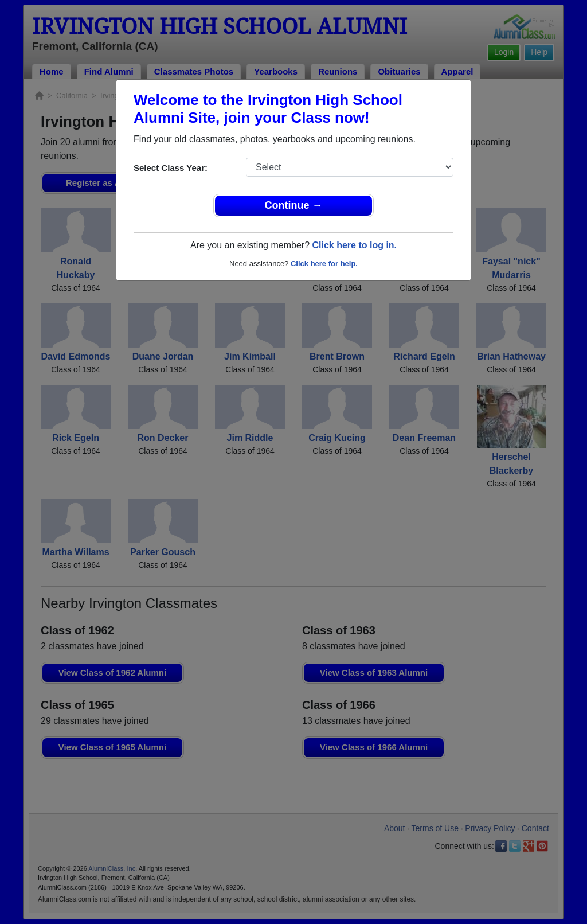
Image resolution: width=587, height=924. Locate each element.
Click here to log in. (354, 245)
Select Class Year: (171, 168)
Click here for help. (324, 264)
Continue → (294, 205)
